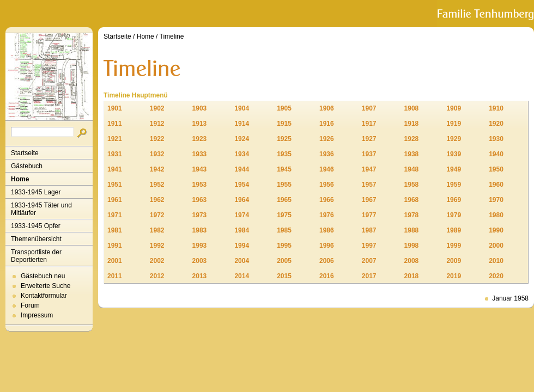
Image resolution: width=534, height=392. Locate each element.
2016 (327, 276)
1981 (115, 230)
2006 (327, 261)
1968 (412, 200)
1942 (157, 169)
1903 (200, 108)
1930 (496, 139)
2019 (454, 276)
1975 (284, 215)
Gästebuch (27, 166)
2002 (157, 261)
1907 (369, 108)
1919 (454, 124)
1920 (496, 124)
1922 (157, 139)
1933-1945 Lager (36, 192)
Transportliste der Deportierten (36, 256)
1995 (284, 246)
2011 (115, 276)
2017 (369, 276)
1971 (115, 215)
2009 (454, 261)
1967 (369, 200)
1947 (369, 169)
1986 (327, 230)
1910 (496, 108)
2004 (242, 261)
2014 (242, 276)
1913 (200, 124)
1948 (412, 169)
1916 (327, 124)
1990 (496, 230)
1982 (157, 230)
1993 (200, 246)
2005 (284, 261)
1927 (369, 139)
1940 (496, 154)
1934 (242, 154)
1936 (327, 154)
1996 (327, 246)
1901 (115, 108)
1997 (369, 246)
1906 (327, 108)
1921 (115, 139)
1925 (284, 139)
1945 (284, 169)
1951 (115, 185)
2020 (496, 276)
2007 (369, 261)
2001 (115, 261)
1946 (327, 169)
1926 (327, 139)
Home (20, 179)
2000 (496, 246)
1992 (157, 246)
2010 (496, 261)
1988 (412, 230)
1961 (115, 200)
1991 (115, 246)
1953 (200, 185)
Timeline (172, 36)
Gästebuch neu (43, 276)
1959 (454, 185)
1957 (369, 185)
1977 (369, 215)
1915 (284, 124)
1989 (454, 230)
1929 (454, 139)
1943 (200, 169)
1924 (242, 139)
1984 (242, 230)
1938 (412, 154)
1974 (242, 215)
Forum (30, 305)
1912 (157, 124)
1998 (412, 246)
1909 (454, 108)
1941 (115, 169)
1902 (157, 108)
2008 (412, 261)
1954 (242, 185)
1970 (496, 200)
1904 (242, 108)
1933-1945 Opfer (36, 226)
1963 (200, 200)
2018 (412, 276)
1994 (242, 246)
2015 (284, 276)
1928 (412, 139)
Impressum (37, 315)
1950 (496, 169)
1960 (496, 185)
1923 (200, 139)
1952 (157, 185)
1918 (412, 124)
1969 (454, 200)
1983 (200, 230)
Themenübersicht (36, 239)
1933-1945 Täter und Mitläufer (41, 209)
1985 (284, 230)
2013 (200, 276)
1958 (412, 185)
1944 (242, 169)
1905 (284, 108)
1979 (454, 215)
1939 (454, 154)
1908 (412, 108)
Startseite (25, 153)
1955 (284, 185)
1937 (369, 154)
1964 (242, 200)
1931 (115, 154)
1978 (412, 215)
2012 (157, 276)
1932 (157, 154)
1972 (157, 215)
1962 (157, 200)
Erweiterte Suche (45, 286)
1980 (496, 215)
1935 (284, 154)
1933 (200, 154)
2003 (200, 261)
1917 (369, 124)
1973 (200, 215)
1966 (327, 200)
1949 (454, 169)
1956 (327, 185)
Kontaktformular (44, 296)
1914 (242, 124)
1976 (327, 215)
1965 (284, 200)
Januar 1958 (510, 298)
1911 (115, 124)
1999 (454, 246)
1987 (369, 230)
